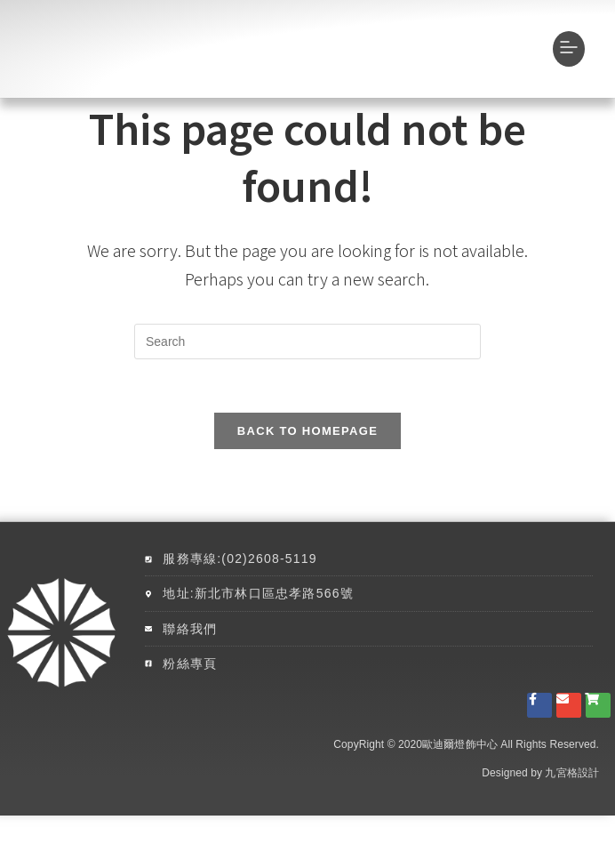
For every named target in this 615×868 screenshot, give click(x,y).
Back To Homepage (307, 483)
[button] (569, 75)
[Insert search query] (307, 393)
